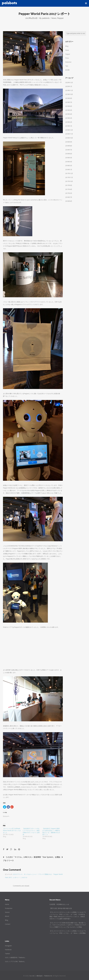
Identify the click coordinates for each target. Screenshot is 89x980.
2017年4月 (69, 189)
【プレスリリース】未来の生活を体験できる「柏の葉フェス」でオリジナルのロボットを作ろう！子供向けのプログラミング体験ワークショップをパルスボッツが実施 (68, 925)
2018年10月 (69, 138)
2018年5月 (69, 158)
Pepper (60, 18)
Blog (67, 46)
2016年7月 (69, 197)
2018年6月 (69, 154)
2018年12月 (69, 130)
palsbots (46, 18)
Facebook (8, 950)
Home (7, 904)
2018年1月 (69, 170)
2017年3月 (69, 193)
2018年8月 (69, 146)
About (7, 916)
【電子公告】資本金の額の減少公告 (61, 908)
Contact (8, 924)
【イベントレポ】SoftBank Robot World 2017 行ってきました (12, 830)
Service (7, 912)
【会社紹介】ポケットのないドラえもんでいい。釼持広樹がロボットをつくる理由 (31, 831)
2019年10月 (69, 94)
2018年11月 (69, 134)
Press (67, 58)
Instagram (8, 946)
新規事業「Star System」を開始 (47, 857)
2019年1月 (69, 126)
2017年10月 (69, 181)
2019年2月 (69, 122)
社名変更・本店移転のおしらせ (59, 904)
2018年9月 (69, 142)
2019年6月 (69, 106)
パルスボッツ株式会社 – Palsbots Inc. (41, 976)
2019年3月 (69, 118)
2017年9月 (69, 185)
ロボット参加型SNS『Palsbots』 (15, 957)
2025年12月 (69, 82)
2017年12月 (69, 173)
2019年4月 (69, 114)
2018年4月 (69, 162)
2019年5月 (69, 110)
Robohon (68, 62)
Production (9, 908)
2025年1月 (69, 86)
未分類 (67, 70)
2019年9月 (69, 98)
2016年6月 (69, 201)
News (54, 18)
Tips (67, 66)
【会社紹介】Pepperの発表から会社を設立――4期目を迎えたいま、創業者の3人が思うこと (51, 831)
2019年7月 (69, 102)
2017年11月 (69, 177)
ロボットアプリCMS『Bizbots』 (15, 961)
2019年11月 (69, 90)
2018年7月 (69, 150)
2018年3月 (69, 166)
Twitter (7, 954)
